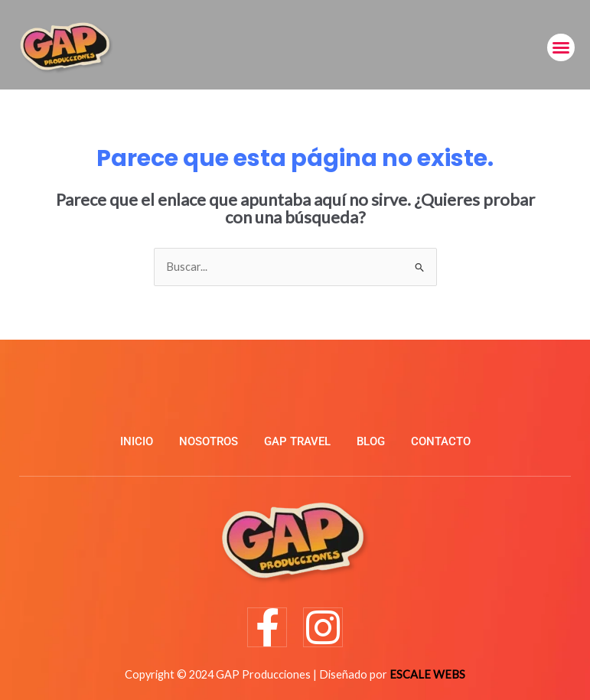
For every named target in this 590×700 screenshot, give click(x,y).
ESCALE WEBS (427, 674)
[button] (561, 47)
